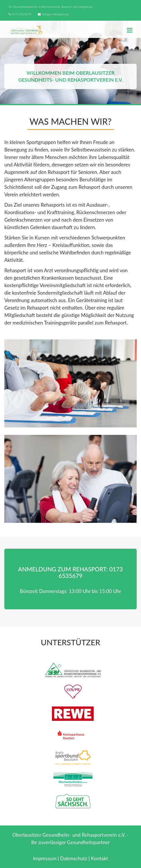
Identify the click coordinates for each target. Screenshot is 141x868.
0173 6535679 (22, 14)
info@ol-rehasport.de (55, 14)
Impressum (45, 858)
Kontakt (99, 858)
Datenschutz (74, 858)
